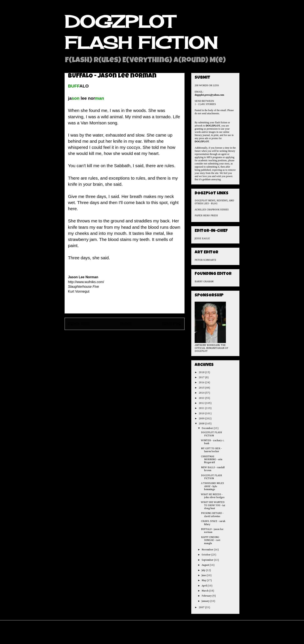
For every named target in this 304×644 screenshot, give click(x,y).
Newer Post (78, 324)
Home (126, 324)
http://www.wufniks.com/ (86, 282)
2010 (202, 414)
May (204, 581)
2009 (202, 419)
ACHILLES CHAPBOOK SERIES (212, 210)
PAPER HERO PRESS (206, 216)
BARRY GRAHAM (204, 282)
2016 (202, 383)
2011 (202, 408)
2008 (202, 424)
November (208, 550)
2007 (202, 608)
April (205, 586)
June (204, 575)
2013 (202, 398)
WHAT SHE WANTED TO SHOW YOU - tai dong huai (213, 505)
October (206, 555)
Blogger (178, 635)
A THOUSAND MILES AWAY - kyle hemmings (212, 486)
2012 (202, 403)
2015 (202, 388)
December (208, 428)
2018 (202, 372)
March (205, 591)
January (206, 601)
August (206, 565)
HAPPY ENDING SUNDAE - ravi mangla (211, 540)
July (204, 570)
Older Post (172, 324)
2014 (202, 393)
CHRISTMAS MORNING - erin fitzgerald (212, 460)
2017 (202, 378)
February (207, 596)
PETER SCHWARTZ (205, 260)
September (208, 560)
